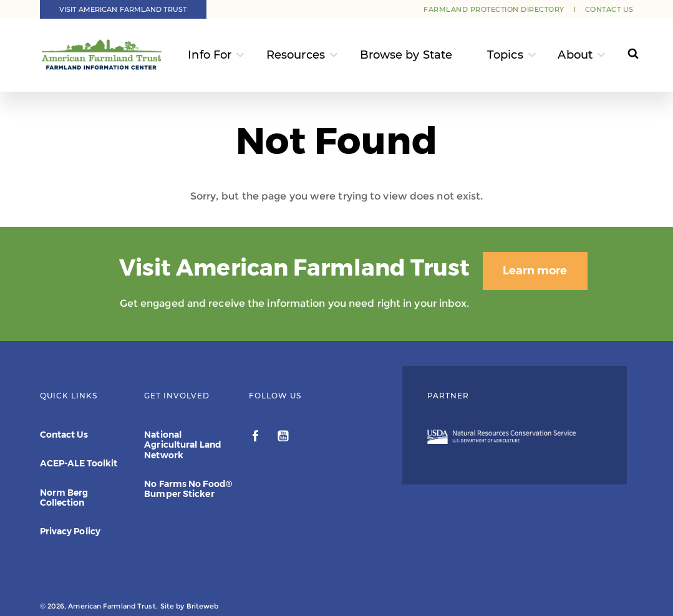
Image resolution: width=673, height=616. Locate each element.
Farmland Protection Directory (494, 9)
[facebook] (257, 438)
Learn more (518, 271)
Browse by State (406, 55)
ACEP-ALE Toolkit (79, 463)
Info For (210, 55)
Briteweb (203, 606)
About (575, 55)
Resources (296, 55)
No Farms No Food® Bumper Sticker (188, 489)
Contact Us (609, 9)
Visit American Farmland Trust (123, 9)
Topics (505, 55)
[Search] (625, 55)
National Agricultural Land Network (183, 445)
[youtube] (283, 438)
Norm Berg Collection (64, 498)
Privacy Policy (70, 531)
